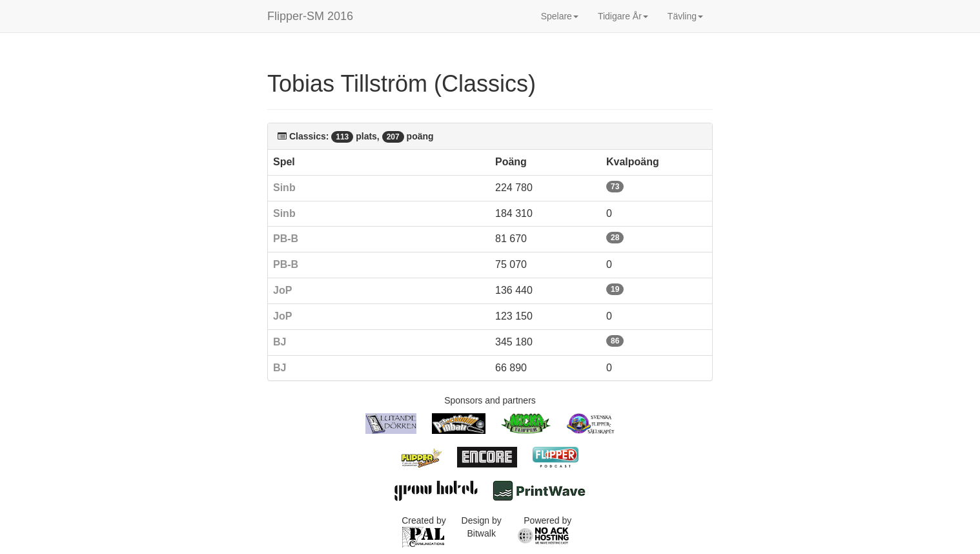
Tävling (685, 16)
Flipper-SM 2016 (310, 16)
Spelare (560, 16)
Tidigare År (623, 16)
